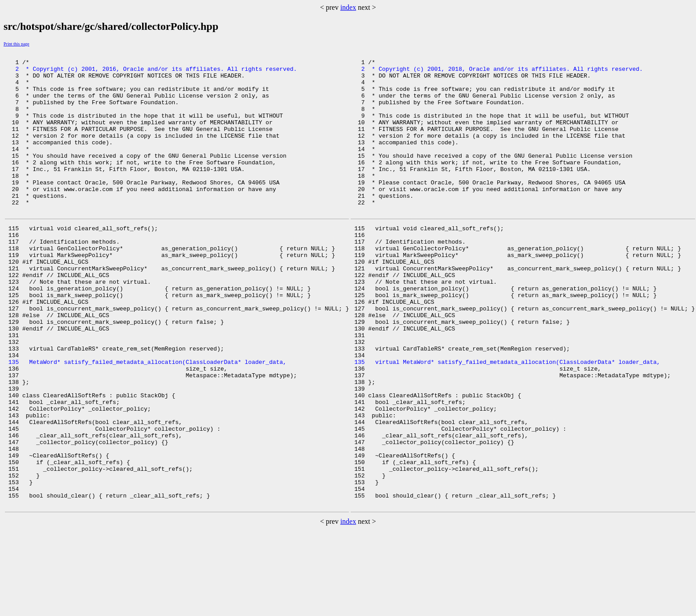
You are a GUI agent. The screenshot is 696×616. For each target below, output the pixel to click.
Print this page (16, 44)
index (348, 7)
